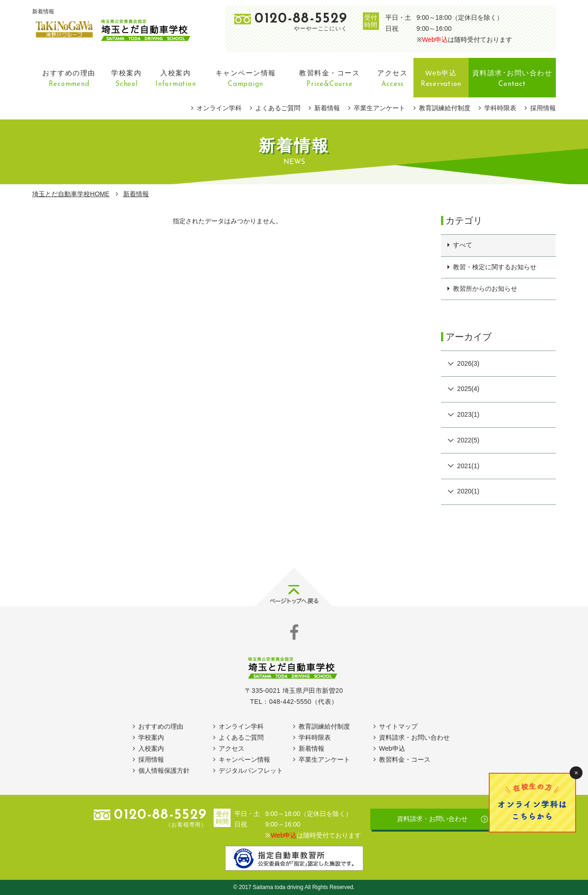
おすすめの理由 (161, 726)
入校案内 (151, 748)
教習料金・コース (405, 759)
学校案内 (151, 737)
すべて (463, 245)
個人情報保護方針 (164, 770)
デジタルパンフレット (251, 770)
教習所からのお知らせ (485, 289)
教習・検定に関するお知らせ (495, 267)
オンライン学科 (219, 108)
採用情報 (543, 108)
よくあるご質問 (278, 108)
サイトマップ (398, 726)
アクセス (232, 748)
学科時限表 (500, 108)
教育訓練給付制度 (445, 108)
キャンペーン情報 (244, 759)
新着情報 (327, 108)
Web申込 (435, 40)
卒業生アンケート (379, 108)
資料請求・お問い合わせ (414, 737)
